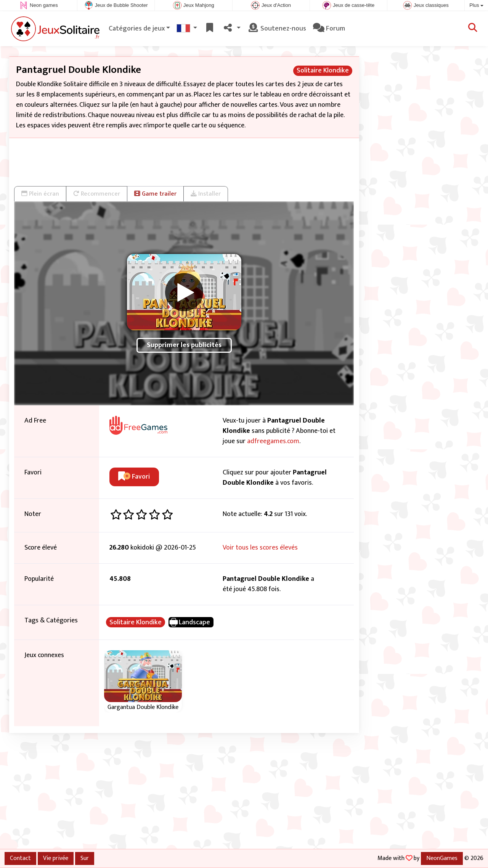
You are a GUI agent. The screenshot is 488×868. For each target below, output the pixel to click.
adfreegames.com (273, 441)
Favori (134, 477)
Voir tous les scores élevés (260, 548)
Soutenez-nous (277, 29)
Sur (85, 858)
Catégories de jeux (137, 29)
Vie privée (56, 858)
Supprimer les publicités (184, 345)
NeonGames (442, 858)
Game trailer (155, 194)
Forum (329, 29)
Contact (20, 858)
